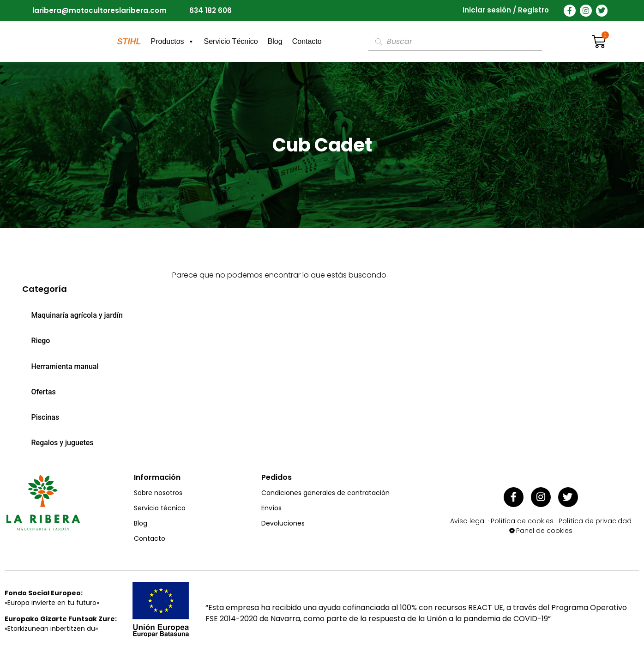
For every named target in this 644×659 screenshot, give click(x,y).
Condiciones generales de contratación (325, 493)
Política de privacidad (595, 519)
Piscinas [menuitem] (45, 417)
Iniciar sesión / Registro (506, 10)
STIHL (129, 42)
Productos (173, 42)
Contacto (307, 41)
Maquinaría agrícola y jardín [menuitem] (77, 315)
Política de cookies (522, 519)
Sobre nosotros (158, 493)
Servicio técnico (160, 508)
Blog (275, 41)
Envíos (271, 508)
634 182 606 (211, 10)
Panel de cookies (544, 528)
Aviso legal (468, 519)
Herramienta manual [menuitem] (65, 366)
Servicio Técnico (231, 41)
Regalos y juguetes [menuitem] (63, 443)
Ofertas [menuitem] (44, 392)
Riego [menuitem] (41, 341)
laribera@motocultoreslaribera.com (99, 10)
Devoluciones (283, 523)
